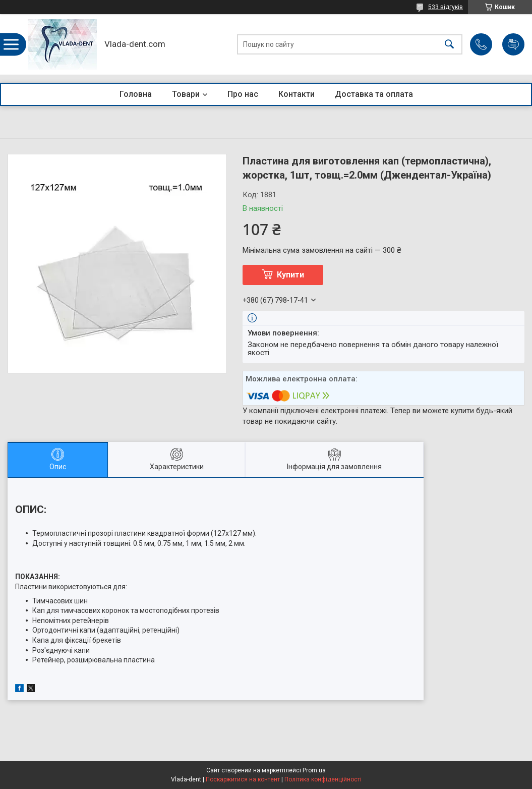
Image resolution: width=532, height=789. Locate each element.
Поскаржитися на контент (243, 779)
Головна (136, 94)
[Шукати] (449, 45)
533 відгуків (446, 7)
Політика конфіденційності (323, 779)
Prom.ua (314, 770)
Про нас (243, 94)
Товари (186, 94)
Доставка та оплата (374, 94)
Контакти (297, 94)
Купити (290, 275)
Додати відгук (513, 44)
